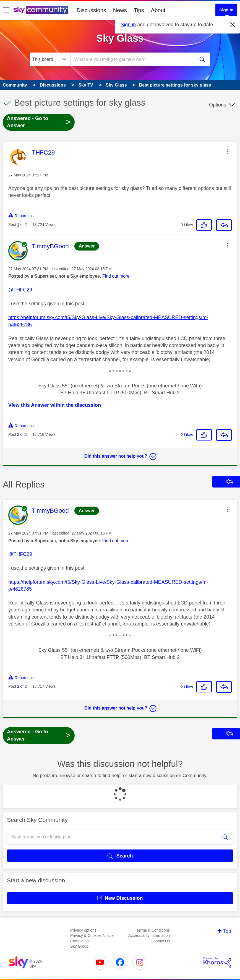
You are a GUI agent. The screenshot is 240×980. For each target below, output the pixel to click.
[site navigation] (6, 10)
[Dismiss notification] (233, 25)
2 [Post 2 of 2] (18, 434)
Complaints (80, 941)
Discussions (91, 10)
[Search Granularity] (50, 59)
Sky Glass (120, 38)
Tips (139, 10)
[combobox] (133, 59)
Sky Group (79, 946)
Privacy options (83, 930)
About (158, 10)
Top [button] (227, 931)
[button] (228, 152)
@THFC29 (20, 290)
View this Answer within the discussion (55, 405)
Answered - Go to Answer (39, 122)
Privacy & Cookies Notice (92, 935)
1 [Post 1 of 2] (18, 225)
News (120, 10)
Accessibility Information (149, 935)
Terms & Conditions (153, 930)
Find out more (116, 276)
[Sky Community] (41, 10)
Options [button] (218, 105)
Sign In (226, 10)
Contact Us (160, 941)
